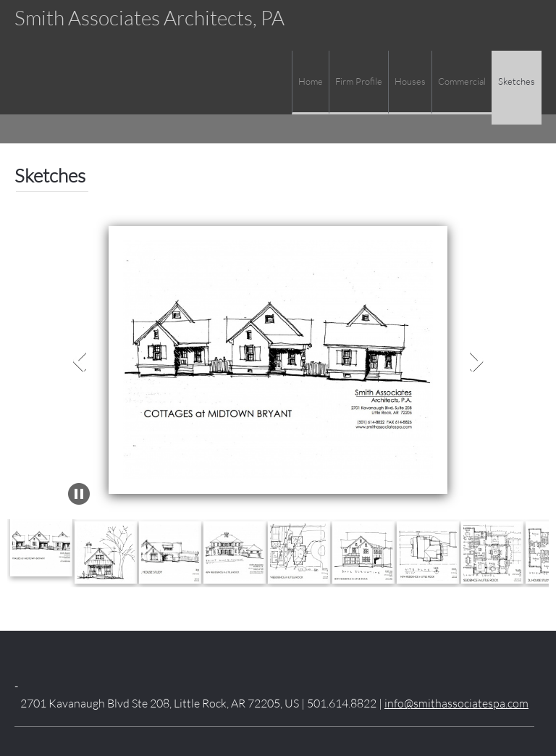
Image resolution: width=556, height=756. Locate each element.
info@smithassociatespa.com (456, 703)
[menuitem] (310, 83)
